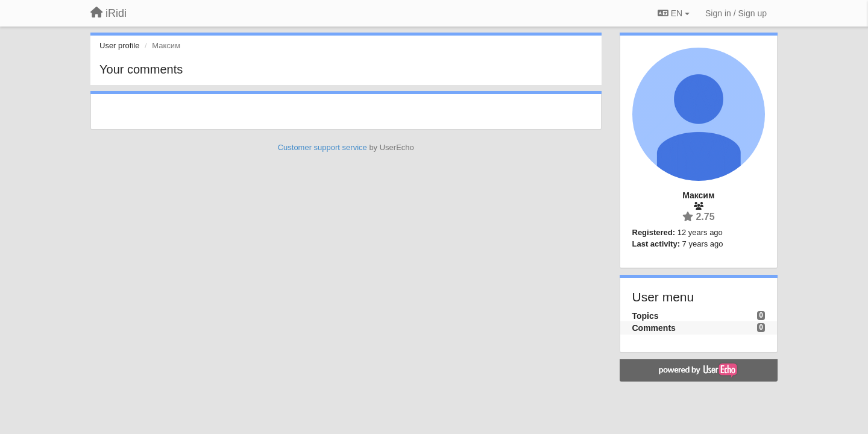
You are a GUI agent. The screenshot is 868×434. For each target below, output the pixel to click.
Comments (654, 328)
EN (674, 13)
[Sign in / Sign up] (736, 13)
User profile (119, 46)
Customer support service (322, 147)
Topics (646, 316)
